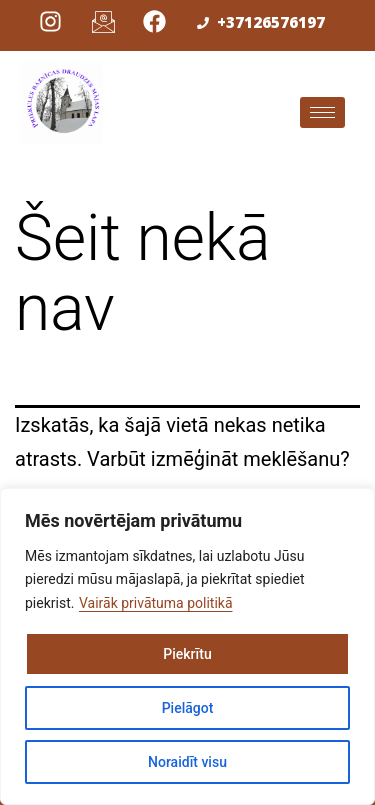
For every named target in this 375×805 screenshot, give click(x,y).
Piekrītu (187, 654)
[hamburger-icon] (322, 112)
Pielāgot (188, 708)
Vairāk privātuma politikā (156, 603)
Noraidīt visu (187, 762)
